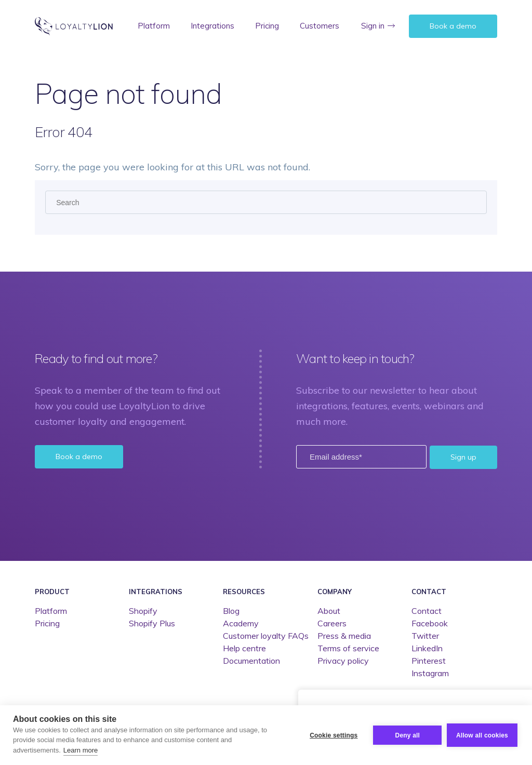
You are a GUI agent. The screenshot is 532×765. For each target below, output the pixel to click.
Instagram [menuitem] (430, 673)
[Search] (266, 202)
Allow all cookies (482, 735)
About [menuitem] (329, 611)
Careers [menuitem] (332, 623)
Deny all (407, 735)
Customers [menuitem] (320, 26)
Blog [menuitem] (231, 611)
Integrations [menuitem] (212, 26)
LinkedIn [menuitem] (427, 648)
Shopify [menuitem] (143, 611)
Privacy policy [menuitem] (343, 661)
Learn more (81, 750)
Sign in (373, 26)
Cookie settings (334, 735)
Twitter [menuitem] (425, 636)
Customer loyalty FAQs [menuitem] (266, 636)
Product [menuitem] (52, 591)
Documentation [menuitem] (251, 661)
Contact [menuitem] (429, 591)
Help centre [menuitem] (244, 648)
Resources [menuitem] (244, 591)
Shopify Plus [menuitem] (152, 623)
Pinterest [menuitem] (429, 661)
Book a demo (453, 26)
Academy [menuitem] (241, 623)
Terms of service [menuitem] (348, 648)
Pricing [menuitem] (267, 26)
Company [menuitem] (335, 591)
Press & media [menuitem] (344, 636)
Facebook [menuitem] (430, 623)
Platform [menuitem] (154, 26)
